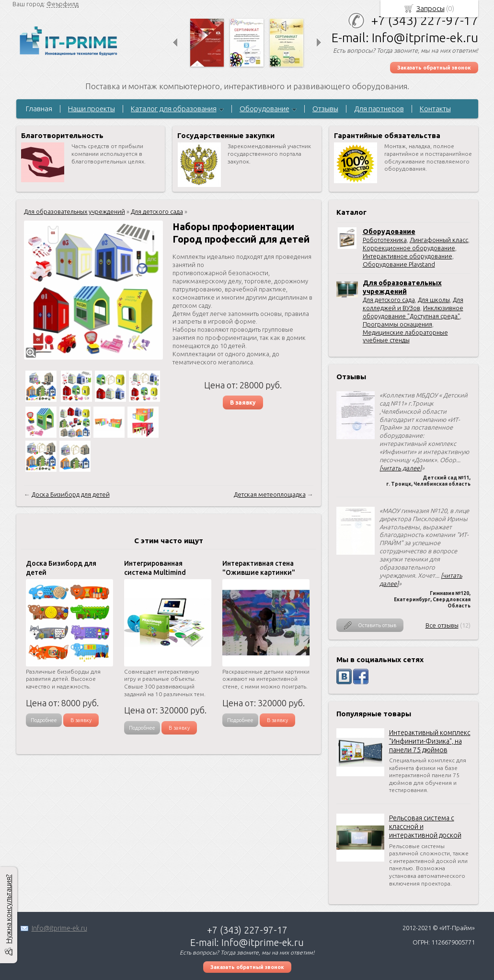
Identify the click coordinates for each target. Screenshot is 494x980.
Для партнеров (379, 109)
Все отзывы (442, 625)
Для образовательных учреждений (75, 211)
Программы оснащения (397, 324)
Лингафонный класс (439, 240)
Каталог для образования (174, 109)
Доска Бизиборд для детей (71, 494)
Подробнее (44, 720)
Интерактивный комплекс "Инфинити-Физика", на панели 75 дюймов (430, 741)
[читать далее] (401, 468)
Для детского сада (389, 300)
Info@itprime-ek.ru (59, 928)
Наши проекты (92, 109)
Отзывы (325, 109)
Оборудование (264, 109)
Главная (39, 109)
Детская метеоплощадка (270, 494)
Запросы (431, 8)
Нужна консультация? (8, 909)
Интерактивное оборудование (408, 256)
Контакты (435, 109)
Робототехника (385, 240)
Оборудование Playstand (399, 264)
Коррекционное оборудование (409, 248)
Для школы (434, 300)
